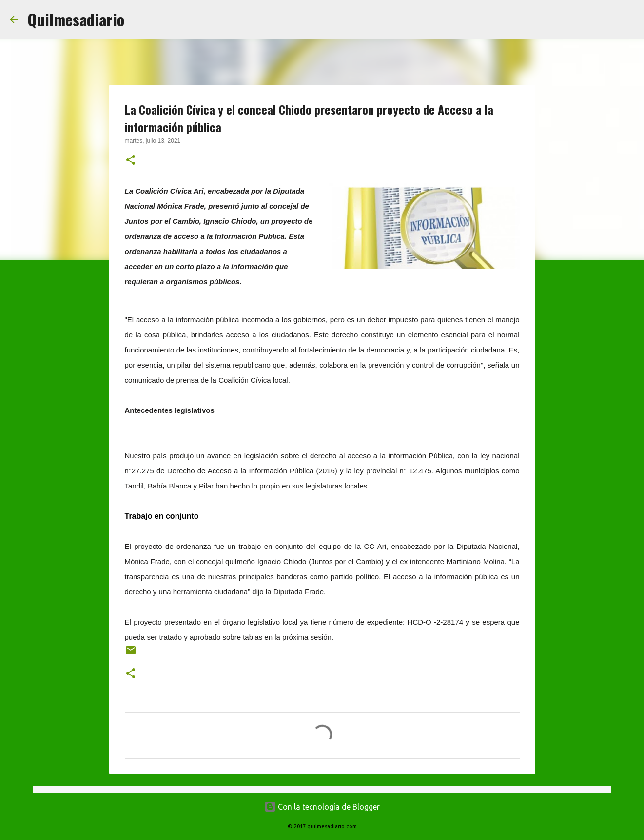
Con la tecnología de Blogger (322, 807)
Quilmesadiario (76, 19)
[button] (131, 161)
